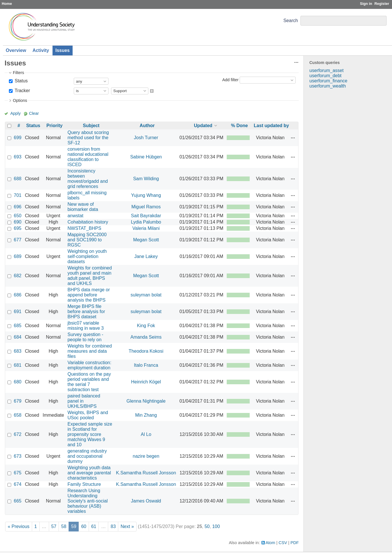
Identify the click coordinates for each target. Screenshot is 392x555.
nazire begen (146, 456)
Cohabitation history (88, 222)
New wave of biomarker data (83, 207)
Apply (15, 113)
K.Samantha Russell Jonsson (146, 473)
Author (147, 126)
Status (21, 81)
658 (18, 415)
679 (18, 401)
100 (216, 526)
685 (18, 326)
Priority (55, 126)
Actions (293, 138)
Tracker (22, 91)
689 (18, 256)
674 (18, 484)
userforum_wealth (328, 86)
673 (18, 456)
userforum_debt (325, 76)
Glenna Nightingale (146, 401)
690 (18, 222)
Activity (41, 50)
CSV (283, 543)
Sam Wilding (146, 179)
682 (18, 276)
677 (18, 240)
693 (18, 157)
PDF (295, 543)
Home (7, 4)
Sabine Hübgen (146, 157)
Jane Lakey (146, 256)
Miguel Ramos (146, 207)
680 (18, 382)
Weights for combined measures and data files (90, 351)
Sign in (366, 4)
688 (18, 179)
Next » (127, 526)
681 (18, 365)
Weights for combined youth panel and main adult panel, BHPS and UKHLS (90, 276)
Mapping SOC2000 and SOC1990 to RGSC (87, 240)
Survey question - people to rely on (85, 337)
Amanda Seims (146, 337)
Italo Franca (146, 365)
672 (18, 434)
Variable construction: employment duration (89, 365)
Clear (34, 113)
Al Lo (146, 434)
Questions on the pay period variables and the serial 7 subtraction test (89, 382)
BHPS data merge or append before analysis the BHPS (89, 295)
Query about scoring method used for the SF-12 (88, 138)
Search (291, 21)
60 (84, 526)
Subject (91, 126)
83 (113, 526)
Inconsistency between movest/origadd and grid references (88, 179)
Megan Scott (146, 240)
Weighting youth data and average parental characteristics (89, 473)
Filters (19, 73)
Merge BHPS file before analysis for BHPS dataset (86, 312)
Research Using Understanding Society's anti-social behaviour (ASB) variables (88, 501)
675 (18, 473)
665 (18, 501)
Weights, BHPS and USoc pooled (88, 415)
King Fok (146, 326)
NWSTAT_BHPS (84, 228)
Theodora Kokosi (146, 351)
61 (94, 526)
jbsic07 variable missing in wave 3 (86, 326)
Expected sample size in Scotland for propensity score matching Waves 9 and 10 (90, 434)
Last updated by (271, 126)
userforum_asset (326, 70)
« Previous (19, 526)
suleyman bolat (146, 295)
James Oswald (146, 501)
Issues (63, 50)
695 (18, 228)
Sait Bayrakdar (146, 216)
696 (18, 207)
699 (18, 138)
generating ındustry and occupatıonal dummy (87, 456)
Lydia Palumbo (146, 222)
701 (18, 195)
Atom (271, 543)
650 (18, 216)
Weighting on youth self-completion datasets (87, 256)
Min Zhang (146, 415)
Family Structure (84, 484)
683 (18, 351)
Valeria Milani (146, 228)
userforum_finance (328, 81)
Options (20, 100)
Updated (203, 126)
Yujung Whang (146, 195)
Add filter (230, 80)
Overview (16, 50)
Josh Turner (146, 138)
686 (18, 295)
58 (64, 526)
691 (18, 312)
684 (18, 337)
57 (54, 526)
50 (207, 526)
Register (382, 4)
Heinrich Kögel (146, 382)
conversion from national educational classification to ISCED (88, 157)
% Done (239, 126)
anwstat (75, 216)
